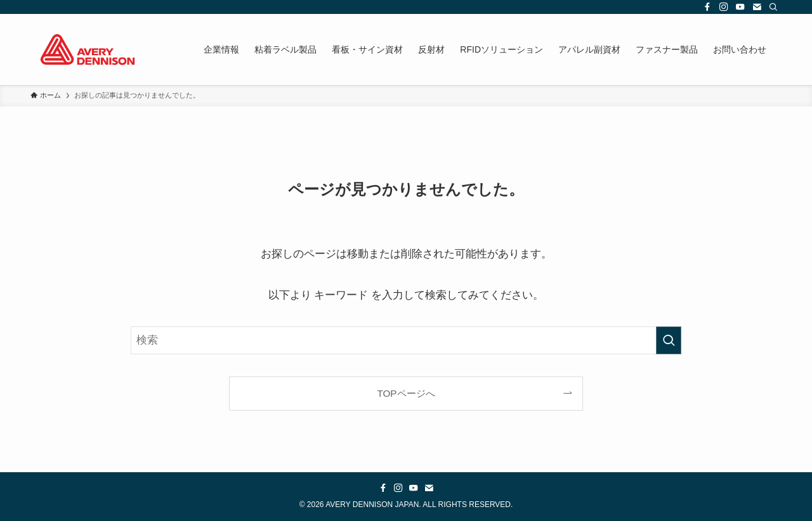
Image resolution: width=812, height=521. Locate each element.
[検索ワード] (406, 340)
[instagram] (724, 7)
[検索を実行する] (669, 340)
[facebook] (707, 7)
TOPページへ (406, 393)
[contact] (757, 7)
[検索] (773, 7)
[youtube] (740, 7)
